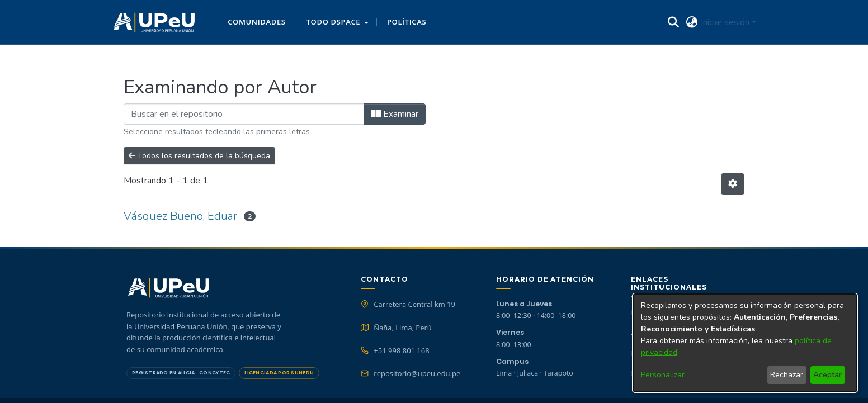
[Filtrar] (244, 114)
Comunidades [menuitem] (256, 22)
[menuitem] (336, 22)
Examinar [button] (395, 114)
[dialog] (745, 343)
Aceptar (827, 375)
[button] (154, 22)
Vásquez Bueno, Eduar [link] (180, 216)
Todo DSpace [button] (334, 22)
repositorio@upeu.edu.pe (417, 373)
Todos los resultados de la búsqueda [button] (199, 156)
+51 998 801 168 (401, 350)
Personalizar (663, 375)
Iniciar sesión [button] (726, 22)
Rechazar (787, 375)
